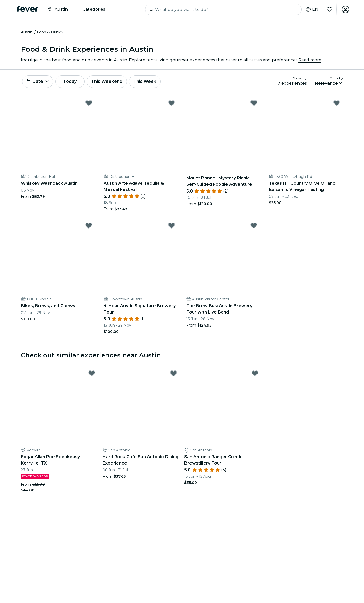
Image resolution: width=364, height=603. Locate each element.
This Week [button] (145, 81)
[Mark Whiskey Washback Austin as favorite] (89, 103)
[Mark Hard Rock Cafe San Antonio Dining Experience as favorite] (174, 373)
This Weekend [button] (107, 81)
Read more (310, 60)
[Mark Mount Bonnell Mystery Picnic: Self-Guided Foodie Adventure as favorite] (254, 103)
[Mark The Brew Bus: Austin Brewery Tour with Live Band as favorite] (254, 225)
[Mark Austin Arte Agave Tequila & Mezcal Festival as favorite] (171, 103)
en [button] (312, 9)
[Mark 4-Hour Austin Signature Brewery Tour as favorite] (171, 225)
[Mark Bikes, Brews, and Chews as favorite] (89, 225)
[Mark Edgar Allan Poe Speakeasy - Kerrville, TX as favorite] (92, 373)
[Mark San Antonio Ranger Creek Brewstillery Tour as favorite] (255, 373)
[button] (51, 32)
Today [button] (70, 81)
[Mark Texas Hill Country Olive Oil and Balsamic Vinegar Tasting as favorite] (337, 103)
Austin (27, 32)
